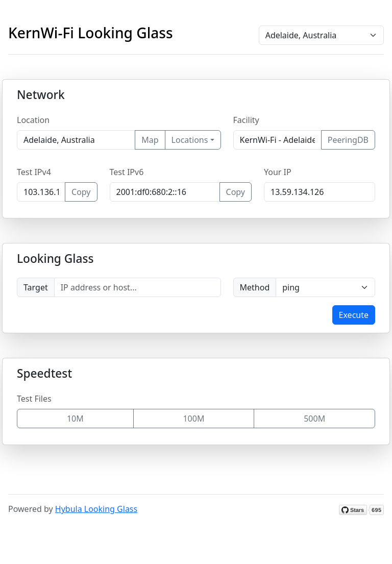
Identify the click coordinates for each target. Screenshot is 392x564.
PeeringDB (348, 140)
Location (33, 120)
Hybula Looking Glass (96, 509)
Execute (354, 315)
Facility (246, 120)
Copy (81, 192)
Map (150, 140)
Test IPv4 (34, 172)
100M (193, 419)
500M (314, 419)
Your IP (278, 172)
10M (75, 419)
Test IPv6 (127, 172)
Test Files (34, 399)
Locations (190, 140)
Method (255, 287)
